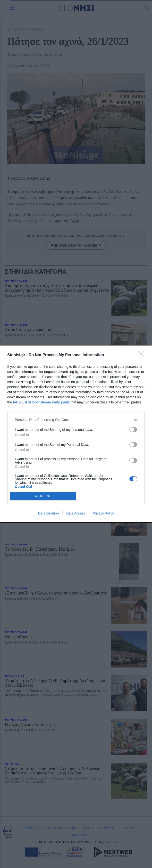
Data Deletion (48, 513)
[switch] (133, 430)
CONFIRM (43, 496)
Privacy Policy (103, 513)
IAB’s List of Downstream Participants (41, 402)
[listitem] (76, 420)
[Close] (143, 355)
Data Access (76, 513)
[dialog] (76, 434)
